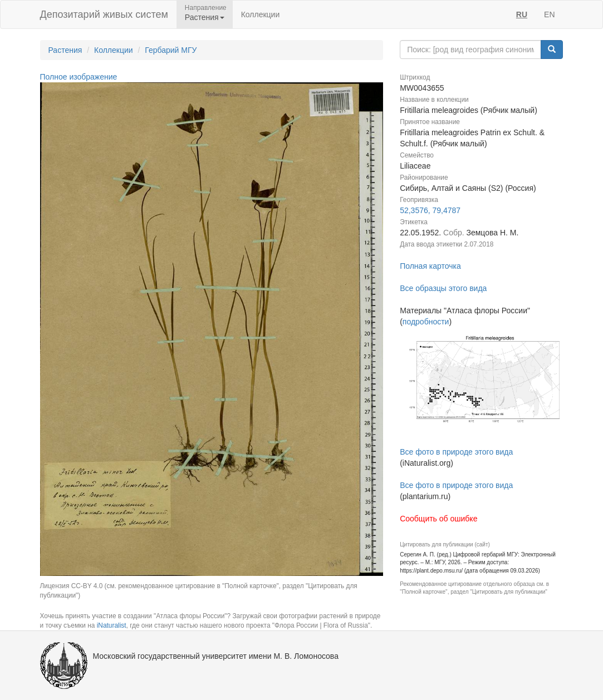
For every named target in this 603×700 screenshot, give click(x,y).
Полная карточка (430, 266)
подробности (426, 322)
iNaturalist (112, 625)
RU (522, 14)
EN (549, 14)
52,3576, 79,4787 (430, 210)
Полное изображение (79, 77)
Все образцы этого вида (443, 288)
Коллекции (261, 14)
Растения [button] (205, 17)
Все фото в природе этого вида (456, 452)
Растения (65, 50)
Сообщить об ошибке (438, 519)
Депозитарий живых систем (104, 14)
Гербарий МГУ (171, 50)
